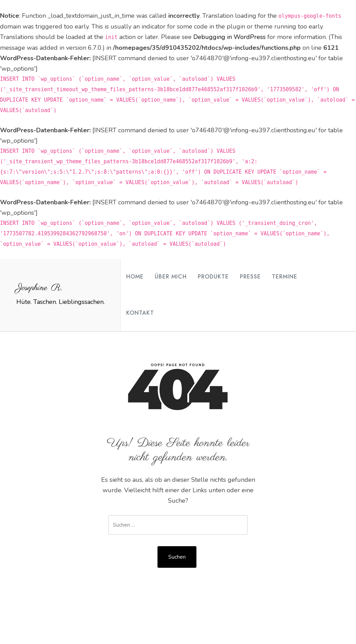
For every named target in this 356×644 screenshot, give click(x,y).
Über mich (171, 277)
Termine (285, 277)
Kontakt (140, 313)
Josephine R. (39, 288)
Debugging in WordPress (229, 37)
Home (135, 277)
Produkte (213, 277)
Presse (250, 277)
